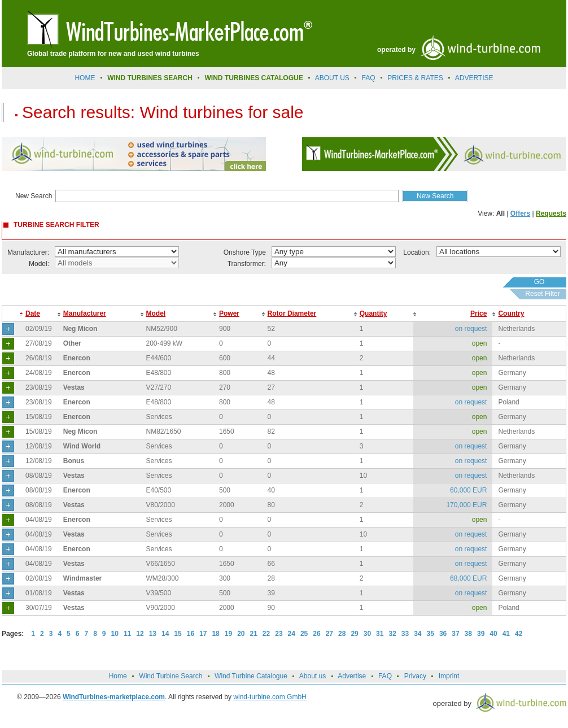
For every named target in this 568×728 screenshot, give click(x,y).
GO (539, 282)
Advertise (352, 676)
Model (156, 313)
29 (354, 634)
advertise (474, 78)
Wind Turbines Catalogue (254, 78)
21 (254, 634)
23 (279, 634)
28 (342, 634)
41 (506, 634)
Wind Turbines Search (150, 78)
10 (115, 634)
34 (418, 634)
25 (304, 634)
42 (519, 634)
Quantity (373, 313)
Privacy (415, 676)
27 (329, 634)
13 (153, 634)
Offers (520, 213)
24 (292, 634)
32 (392, 634)
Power (229, 313)
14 (165, 634)
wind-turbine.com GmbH (270, 697)
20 (241, 634)
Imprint (449, 676)
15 (178, 634)
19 (228, 634)
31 (380, 634)
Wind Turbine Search (171, 676)
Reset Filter (542, 294)
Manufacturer (85, 313)
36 (443, 634)
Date (33, 313)
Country (511, 313)
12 (140, 634)
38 (468, 634)
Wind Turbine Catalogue (251, 676)
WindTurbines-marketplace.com (114, 697)
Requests (551, 213)
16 (191, 634)
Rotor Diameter (292, 313)
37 (455, 634)
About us (332, 78)
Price (479, 313)
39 (481, 634)
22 (266, 634)
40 (493, 634)
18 (215, 634)
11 (127, 634)
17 (203, 634)
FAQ (369, 78)
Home (85, 78)
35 (431, 634)
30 (367, 634)
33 (405, 634)
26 (316, 634)
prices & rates (415, 78)
